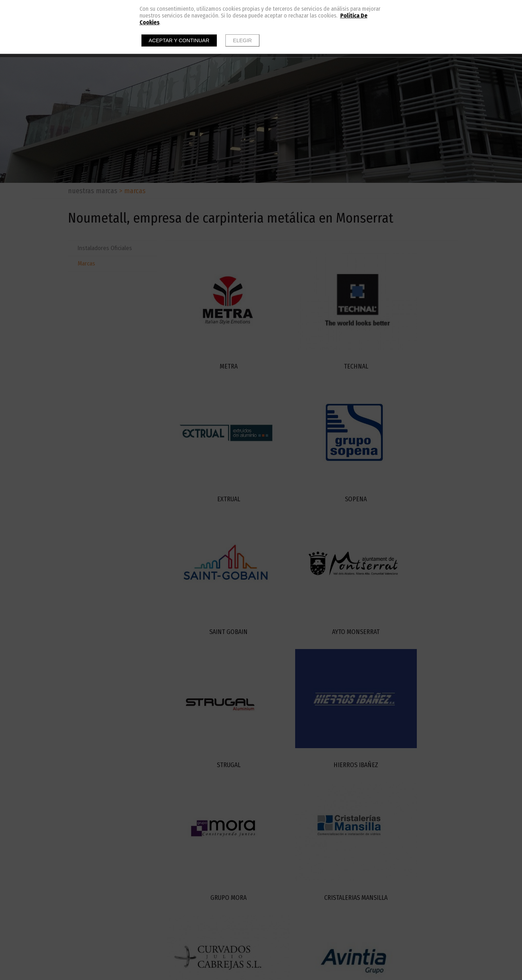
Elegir (242, 40)
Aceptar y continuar (179, 40)
